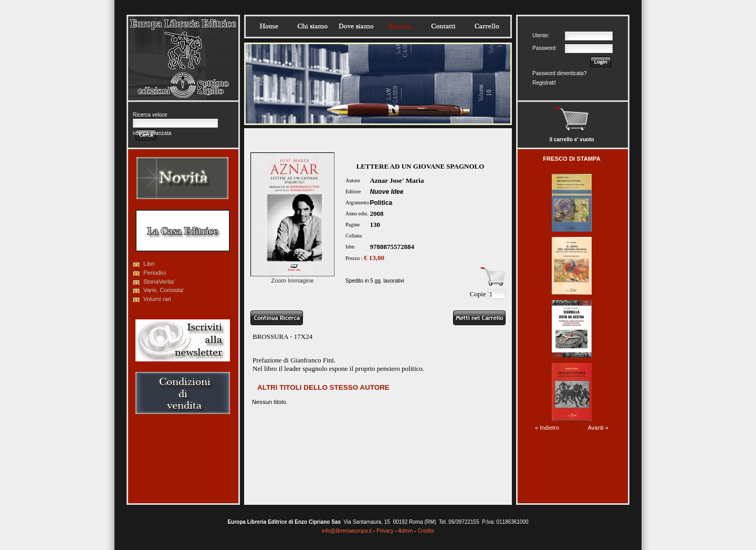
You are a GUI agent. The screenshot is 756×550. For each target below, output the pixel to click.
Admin (405, 531)
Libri (149, 264)
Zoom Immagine (292, 277)
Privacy (385, 531)
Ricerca (400, 26)
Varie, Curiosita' (164, 290)
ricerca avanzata (152, 133)
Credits (426, 531)
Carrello (487, 26)
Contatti (443, 26)
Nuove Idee (386, 192)
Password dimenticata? (559, 73)
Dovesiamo (356, 26)
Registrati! (544, 83)
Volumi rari (157, 299)
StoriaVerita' (159, 282)
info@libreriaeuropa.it (347, 531)
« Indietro (547, 428)
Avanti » (598, 428)
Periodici (155, 273)
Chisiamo (312, 26)
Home (269, 26)
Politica (381, 203)
